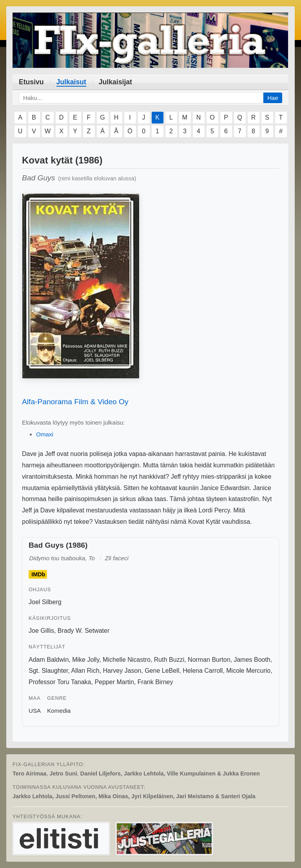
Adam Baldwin (49, 660)
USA (35, 711)
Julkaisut (71, 82)
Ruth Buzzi (169, 660)
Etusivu (31, 82)
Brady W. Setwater (84, 631)
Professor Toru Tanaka (60, 682)
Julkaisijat (115, 82)
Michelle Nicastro (127, 660)
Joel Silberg (45, 602)
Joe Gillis (41, 631)
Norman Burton (209, 660)
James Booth (252, 660)
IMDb (38, 574)
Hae (273, 98)
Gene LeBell (162, 671)
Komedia (59, 711)
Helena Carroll (203, 671)
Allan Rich (85, 671)
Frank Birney (155, 682)
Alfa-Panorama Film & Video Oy (75, 402)
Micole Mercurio (248, 671)
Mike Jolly (86, 660)
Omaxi (45, 434)
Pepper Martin (114, 682)
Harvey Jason (122, 671)
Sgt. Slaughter (48, 671)
